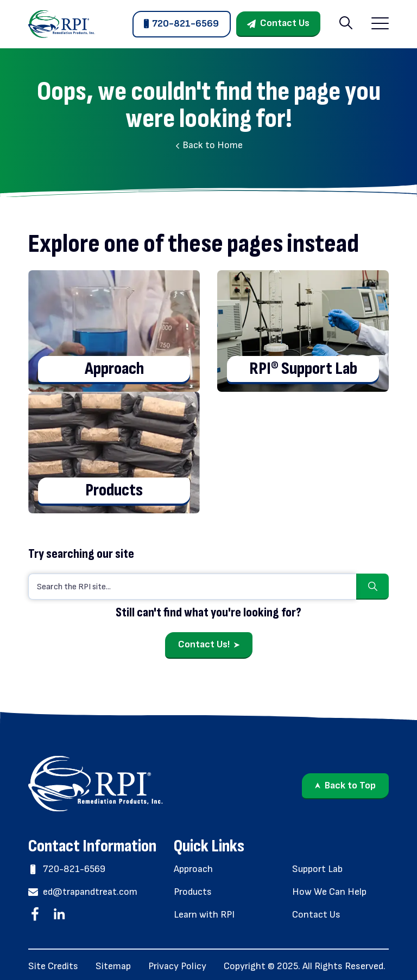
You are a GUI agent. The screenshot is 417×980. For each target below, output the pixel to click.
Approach (193, 869)
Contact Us (285, 23)
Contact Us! (204, 644)
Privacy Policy (177, 966)
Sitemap (113, 966)
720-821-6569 (185, 24)
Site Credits (53, 966)
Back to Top (350, 785)
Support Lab (317, 869)
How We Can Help (329, 892)
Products (193, 892)
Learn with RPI (204, 915)
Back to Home (209, 145)
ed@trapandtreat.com (83, 892)
